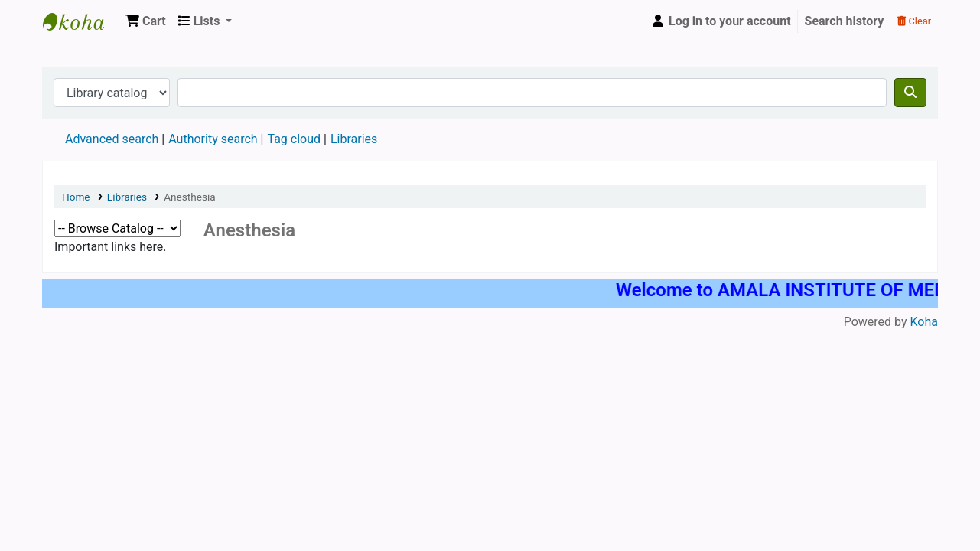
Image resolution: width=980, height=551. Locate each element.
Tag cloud (294, 139)
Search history (845, 21)
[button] (146, 21)
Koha (924, 322)
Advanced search (112, 139)
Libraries (127, 197)
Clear (914, 21)
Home (76, 197)
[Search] (910, 93)
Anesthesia (189, 197)
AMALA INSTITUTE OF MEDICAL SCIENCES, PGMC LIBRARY (81, 21)
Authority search (213, 139)
